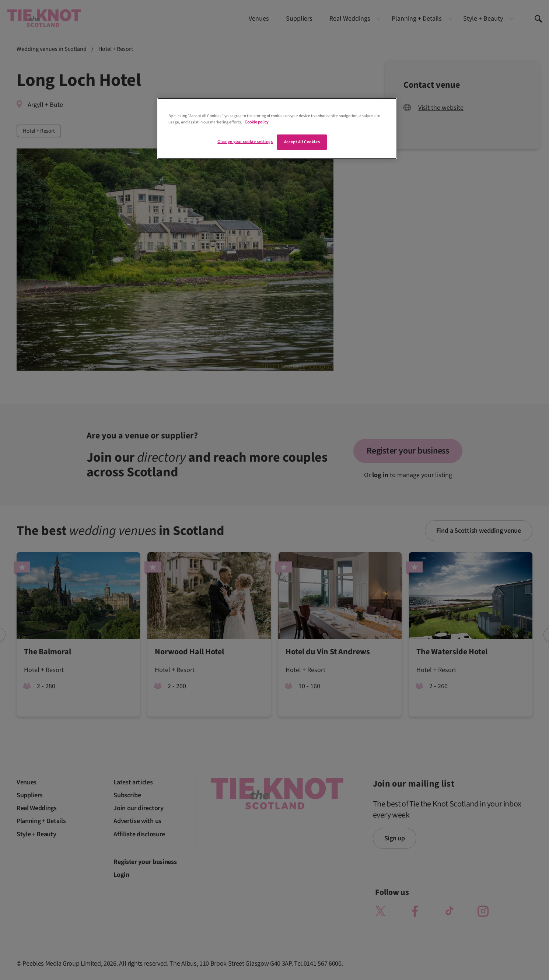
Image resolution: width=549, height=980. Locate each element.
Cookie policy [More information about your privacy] (256, 122)
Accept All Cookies (302, 142)
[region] (277, 129)
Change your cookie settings (245, 142)
